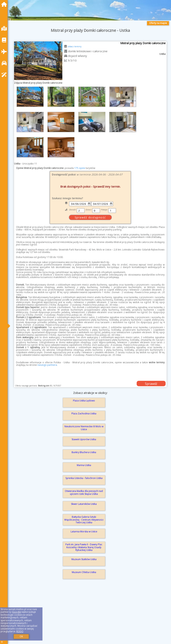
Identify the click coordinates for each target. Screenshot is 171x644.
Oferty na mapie (158, 23)
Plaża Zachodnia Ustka (84, 413)
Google (17, 612)
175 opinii (80, 168)
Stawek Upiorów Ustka (84, 439)
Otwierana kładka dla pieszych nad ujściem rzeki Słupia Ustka (84, 492)
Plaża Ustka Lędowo (84, 401)
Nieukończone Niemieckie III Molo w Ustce (84, 428)
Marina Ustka (84, 465)
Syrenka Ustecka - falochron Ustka (84, 478)
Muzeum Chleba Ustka (84, 572)
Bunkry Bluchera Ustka (84, 452)
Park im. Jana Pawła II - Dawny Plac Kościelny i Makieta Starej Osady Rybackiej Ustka (84, 547)
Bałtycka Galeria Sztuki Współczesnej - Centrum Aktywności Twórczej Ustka (84, 520)
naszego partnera (47, 365)
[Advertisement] (90, 617)
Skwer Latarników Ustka (84, 504)
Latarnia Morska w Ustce (84, 531)
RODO (20, 631)
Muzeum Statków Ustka (84, 559)
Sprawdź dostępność (151, 384)
